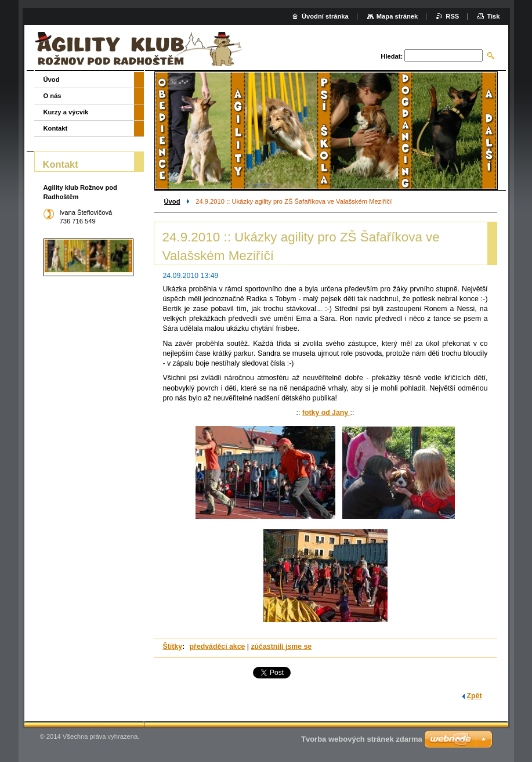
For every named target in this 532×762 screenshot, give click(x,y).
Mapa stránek (397, 16)
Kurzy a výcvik (66, 112)
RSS (452, 16)
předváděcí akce (218, 647)
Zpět (475, 696)
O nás (53, 96)
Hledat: (392, 56)
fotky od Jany (326, 413)
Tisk (493, 16)
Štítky (173, 647)
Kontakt (56, 128)
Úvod (172, 201)
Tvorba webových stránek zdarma (362, 739)
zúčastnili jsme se (281, 647)
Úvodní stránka (325, 16)
